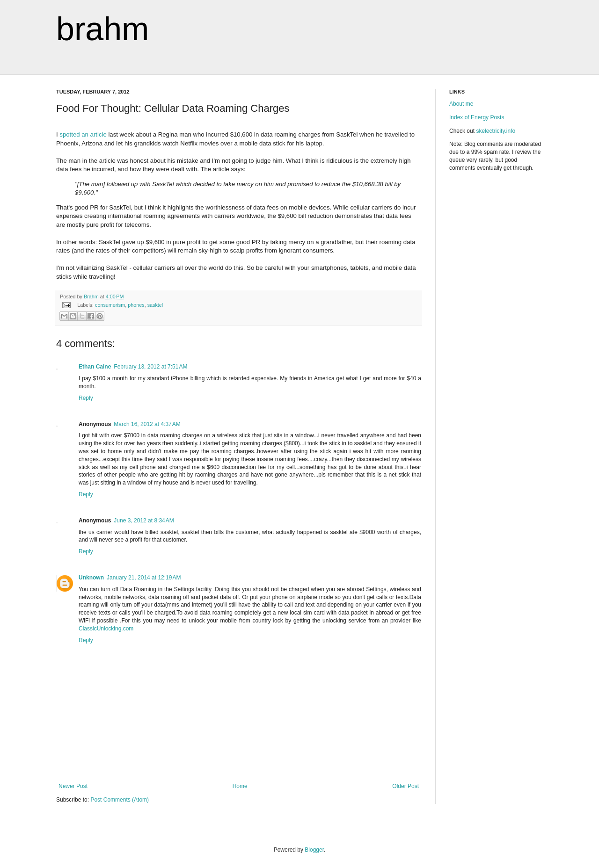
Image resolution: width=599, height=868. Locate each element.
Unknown (91, 578)
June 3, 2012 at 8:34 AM (144, 521)
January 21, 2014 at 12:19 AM (144, 578)
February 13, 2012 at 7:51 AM (150, 367)
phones (136, 305)
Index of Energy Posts (477, 117)
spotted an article (83, 134)
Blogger (314, 850)
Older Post (405, 786)
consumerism (110, 305)
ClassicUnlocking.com (106, 629)
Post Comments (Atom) (120, 800)
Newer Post (73, 786)
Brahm (92, 297)
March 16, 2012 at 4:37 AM (147, 424)
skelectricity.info (496, 131)
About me (461, 104)
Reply (86, 398)
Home (240, 786)
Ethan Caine (95, 367)
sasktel (155, 305)
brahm (102, 29)
